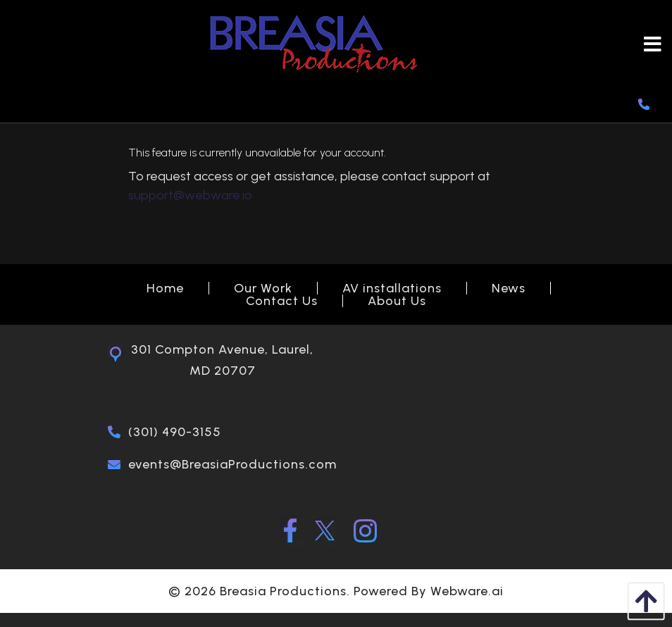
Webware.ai (467, 591)
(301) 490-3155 (175, 432)
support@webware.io (190, 195)
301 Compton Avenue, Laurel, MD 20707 (222, 360)
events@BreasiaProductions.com (232, 464)
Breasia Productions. (285, 591)
